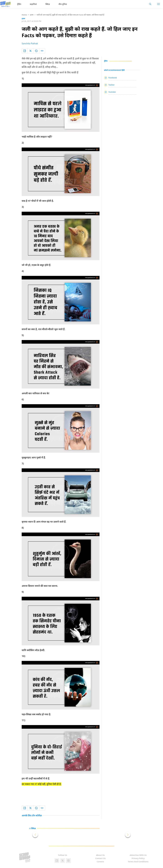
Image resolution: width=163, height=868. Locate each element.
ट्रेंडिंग (19, 4)
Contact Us (100, 858)
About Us (100, 855)
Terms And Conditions (138, 862)
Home (24, 15)
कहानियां (33, 4)
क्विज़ (48, 4)
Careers (100, 862)
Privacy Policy (138, 858)
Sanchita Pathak (30, 44)
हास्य (32, 15)
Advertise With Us (138, 855)
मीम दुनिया (63, 4)
